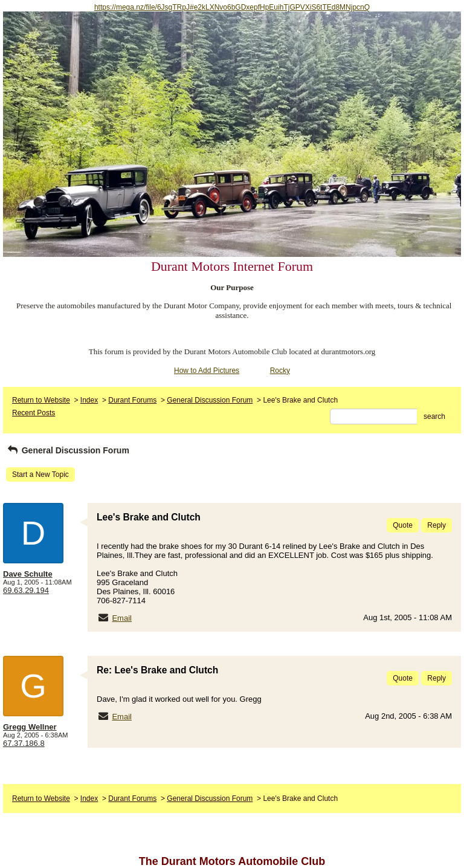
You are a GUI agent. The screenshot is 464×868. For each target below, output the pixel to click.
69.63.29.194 (26, 590)
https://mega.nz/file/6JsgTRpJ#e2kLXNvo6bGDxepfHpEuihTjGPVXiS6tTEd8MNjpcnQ (232, 7)
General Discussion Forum (210, 400)
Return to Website (41, 400)
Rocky (280, 371)
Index (89, 400)
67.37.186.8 (24, 743)
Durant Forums (132, 400)
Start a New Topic (40, 474)
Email (122, 618)
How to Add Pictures (207, 371)
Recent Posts (34, 413)
